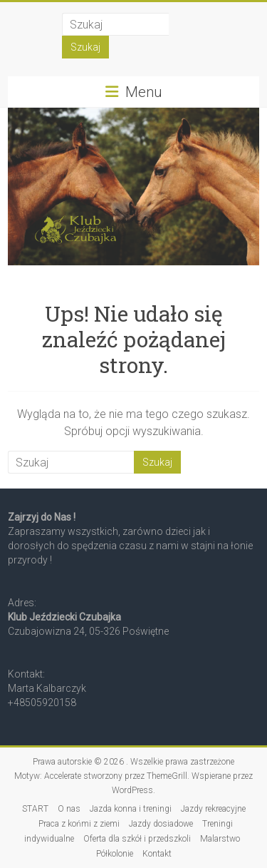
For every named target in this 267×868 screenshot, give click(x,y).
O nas (69, 809)
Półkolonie (115, 854)
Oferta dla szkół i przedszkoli (137, 839)
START (35, 809)
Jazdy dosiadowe (161, 824)
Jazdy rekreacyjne (213, 809)
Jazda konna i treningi (131, 809)
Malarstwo (220, 839)
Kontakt (157, 854)
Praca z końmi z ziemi (79, 824)
